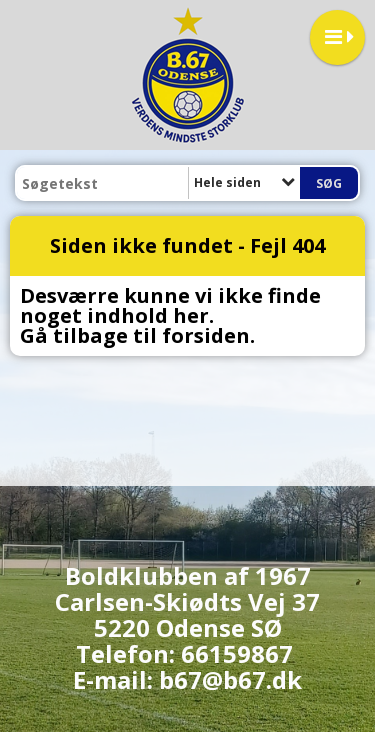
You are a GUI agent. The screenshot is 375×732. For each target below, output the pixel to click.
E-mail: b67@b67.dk (187, 679)
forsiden (206, 335)
